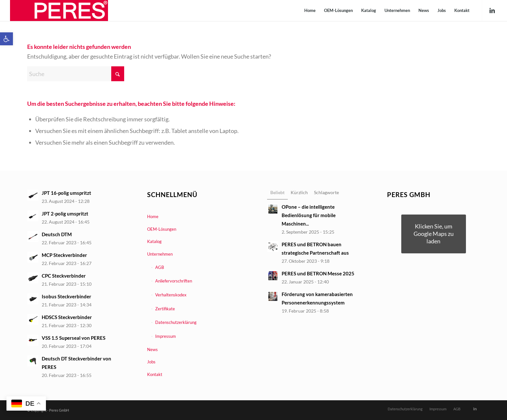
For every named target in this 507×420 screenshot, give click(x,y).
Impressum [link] (166, 336)
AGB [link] (160, 267)
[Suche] (76, 74)
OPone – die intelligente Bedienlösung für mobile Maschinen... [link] (309, 215)
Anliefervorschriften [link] (174, 281)
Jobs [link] (151, 362)
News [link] (152, 349)
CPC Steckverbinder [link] (64, 276)
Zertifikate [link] (165, 309)
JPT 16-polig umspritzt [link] (66, 193)
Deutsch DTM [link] (57, 234)
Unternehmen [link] (160, 254)
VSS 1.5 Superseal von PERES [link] (74, 338)
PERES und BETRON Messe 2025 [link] (318, 273)
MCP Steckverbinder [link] (64, 255)
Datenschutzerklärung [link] (176, 322)
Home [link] (153, 216)
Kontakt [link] (155, 374)
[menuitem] (310, 11)
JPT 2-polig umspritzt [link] (65, 214)
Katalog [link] (154, 241)
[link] (6, 39)
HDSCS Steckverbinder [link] (67, 317)
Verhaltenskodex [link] (171, 295)
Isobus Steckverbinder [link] (66, 296)
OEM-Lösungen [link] (162, 229)
